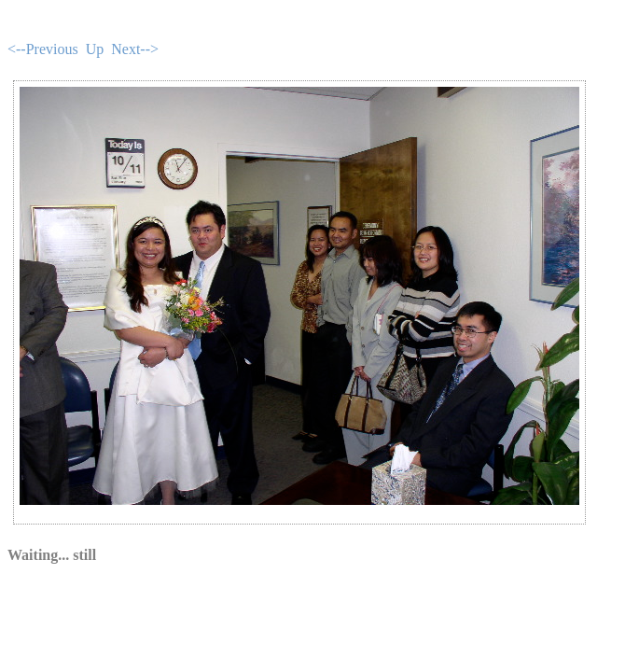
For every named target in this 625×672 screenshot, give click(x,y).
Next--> (135, 49)
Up (95, 49)
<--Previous (43, 49)
